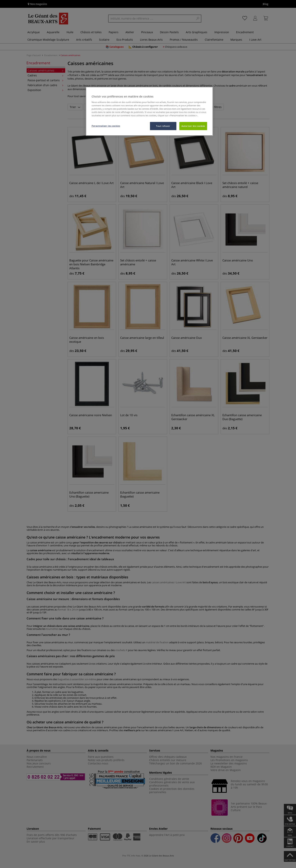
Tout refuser (163, 126)
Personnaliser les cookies (106, 126)
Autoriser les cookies (193, 126)
